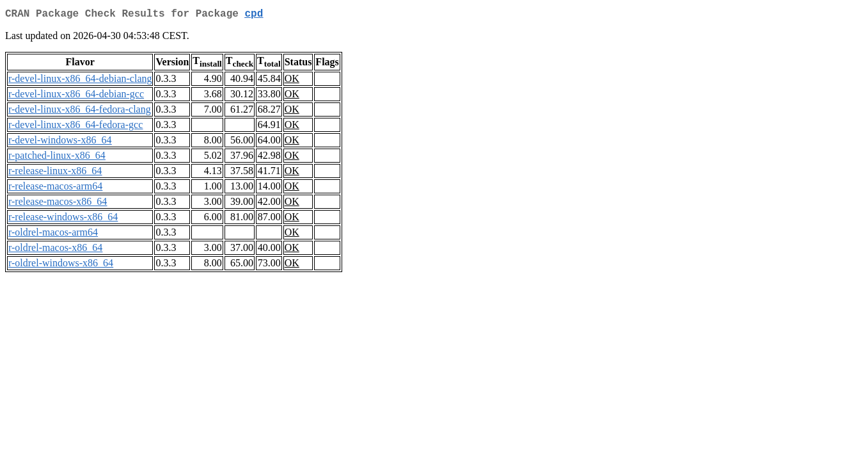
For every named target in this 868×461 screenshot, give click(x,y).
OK (292, 81)
